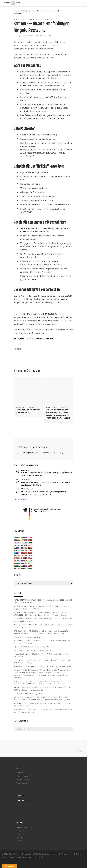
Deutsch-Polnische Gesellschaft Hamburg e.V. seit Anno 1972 (34, 854)
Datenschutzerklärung (24, 827)
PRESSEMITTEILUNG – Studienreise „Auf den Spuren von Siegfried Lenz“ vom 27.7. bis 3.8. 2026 (42, 642)
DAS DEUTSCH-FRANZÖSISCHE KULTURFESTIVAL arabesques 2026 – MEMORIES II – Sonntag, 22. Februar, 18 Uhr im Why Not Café (42, 632)
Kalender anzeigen (21, 499)
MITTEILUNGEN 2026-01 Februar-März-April (32, 647)
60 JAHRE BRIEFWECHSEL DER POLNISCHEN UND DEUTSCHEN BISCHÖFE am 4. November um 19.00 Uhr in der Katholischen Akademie (42, 698)
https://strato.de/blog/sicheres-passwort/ (34, 339)
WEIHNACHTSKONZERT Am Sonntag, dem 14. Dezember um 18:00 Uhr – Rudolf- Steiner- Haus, (43, 661)
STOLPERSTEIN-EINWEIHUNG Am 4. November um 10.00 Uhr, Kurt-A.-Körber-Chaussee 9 (43, 705)
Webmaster (20, 837)
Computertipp (25, 11)
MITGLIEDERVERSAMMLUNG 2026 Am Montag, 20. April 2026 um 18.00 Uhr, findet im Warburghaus (43, 601)
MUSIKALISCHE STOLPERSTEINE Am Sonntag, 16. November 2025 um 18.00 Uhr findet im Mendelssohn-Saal (42, 689)
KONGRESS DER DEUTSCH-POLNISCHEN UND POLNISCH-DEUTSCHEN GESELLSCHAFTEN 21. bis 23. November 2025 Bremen (41, 682)
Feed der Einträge (22, 776)
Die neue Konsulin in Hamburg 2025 (28, 694)
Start (16, 11)
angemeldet (31, 452)
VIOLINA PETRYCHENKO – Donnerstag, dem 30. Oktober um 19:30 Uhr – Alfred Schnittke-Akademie (43, 711)
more (19, 840)
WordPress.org (21, 783)
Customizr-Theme (38, 857)
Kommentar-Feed (22, 780)
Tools (18, 834)
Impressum (20, 831)
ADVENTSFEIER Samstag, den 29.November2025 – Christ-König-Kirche (42, 666)
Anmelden (19, 773)
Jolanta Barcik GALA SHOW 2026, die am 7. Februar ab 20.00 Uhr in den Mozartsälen (42, 655)
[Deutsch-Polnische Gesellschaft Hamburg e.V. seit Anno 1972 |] (13, 3)
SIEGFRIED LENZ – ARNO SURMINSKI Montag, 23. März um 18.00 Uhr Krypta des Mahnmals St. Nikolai (42, 608)
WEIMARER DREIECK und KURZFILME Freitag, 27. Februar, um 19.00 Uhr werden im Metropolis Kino (43, 620)
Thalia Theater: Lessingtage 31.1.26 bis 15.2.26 (32, 650)
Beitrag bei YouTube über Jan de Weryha (29, 637)
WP (14, 857)
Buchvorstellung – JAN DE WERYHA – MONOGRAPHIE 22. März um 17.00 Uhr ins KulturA (43, 626)
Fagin (19, 36)
